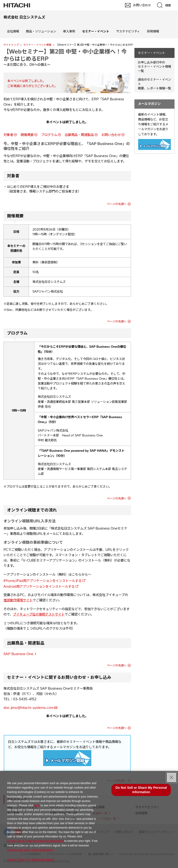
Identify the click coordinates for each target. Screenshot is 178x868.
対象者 (8, 135)
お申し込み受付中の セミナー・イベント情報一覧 (154, 67)
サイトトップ (11, 45)
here (37, 805)
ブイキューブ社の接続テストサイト (39, 614)
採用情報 (153, 31)
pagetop (172, 745)
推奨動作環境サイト (18, 600)
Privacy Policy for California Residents (31, 860)
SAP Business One (18, 654)
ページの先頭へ (117, 204)
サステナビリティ (128, 31)
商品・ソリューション (41, 31)
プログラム (49, 135)
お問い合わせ (111, 135)
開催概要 (27, 135)
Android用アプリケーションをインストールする (39, 587)
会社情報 (13, 31)
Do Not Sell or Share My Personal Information (35, 841)
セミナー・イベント (151, 53)
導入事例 (69, 31)
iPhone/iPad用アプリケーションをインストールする (43, 581)
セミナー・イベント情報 (37, 45)
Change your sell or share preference (30, 850)
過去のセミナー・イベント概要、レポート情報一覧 (154, 84)
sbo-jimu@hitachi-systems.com (29, 708)
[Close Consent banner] (172, 777)
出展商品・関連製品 (79, 135)
